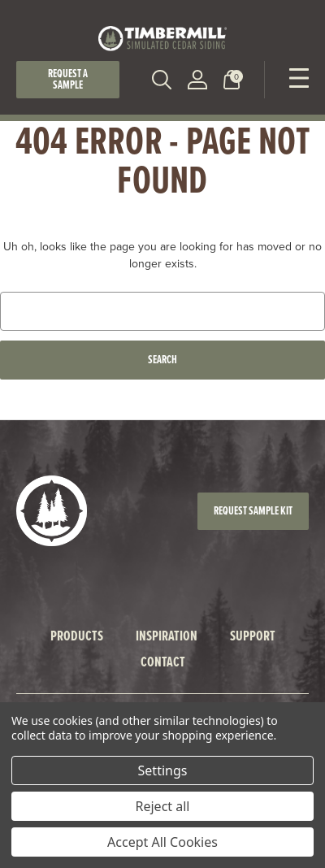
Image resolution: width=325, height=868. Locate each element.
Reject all (163, 806)
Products (77, 636)
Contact (163, 662)
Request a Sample (68, 79)
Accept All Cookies (162, 842)
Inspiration (167, 636)
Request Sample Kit (253, 511)
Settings (163, 770)
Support (253, 636)
